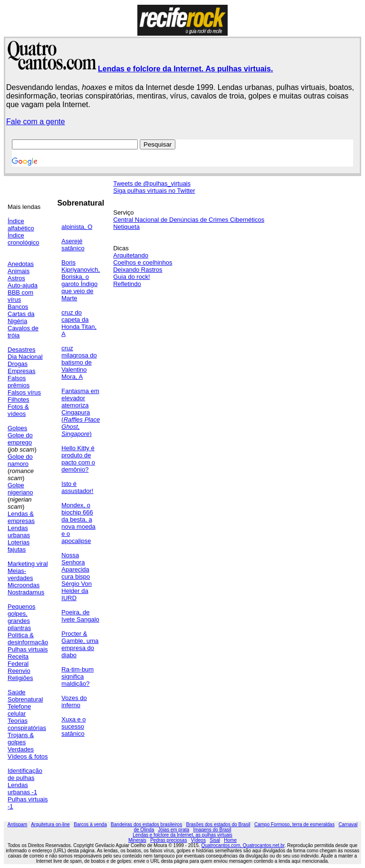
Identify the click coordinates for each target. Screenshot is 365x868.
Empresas (22, 371)
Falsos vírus (24, 392)
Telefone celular (19, 710)
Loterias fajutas (19, 546)
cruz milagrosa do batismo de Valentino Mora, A (79, 362)
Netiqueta (126, 227)
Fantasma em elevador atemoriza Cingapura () (81, 412)
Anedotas (21, 264)
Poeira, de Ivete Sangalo (80, 616)
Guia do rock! (131, 277)
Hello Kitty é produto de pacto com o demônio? (78, 459)
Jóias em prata (174, 830)
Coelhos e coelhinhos (143, 262)
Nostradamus (26, 592)
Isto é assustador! (77, 487)
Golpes (17, 428)
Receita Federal (18, 660)
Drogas (18, 364)
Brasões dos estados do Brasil (218, 824)
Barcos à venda (90, 824)
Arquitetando (131, 255)
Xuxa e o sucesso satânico (73, 726)
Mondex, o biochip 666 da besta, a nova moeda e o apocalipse (78, 523)
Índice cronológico (24, 239)
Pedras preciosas (168, 840)
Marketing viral (28, 564)
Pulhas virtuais (28, 649)
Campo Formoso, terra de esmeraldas (294, 824)
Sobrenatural (25, 699)
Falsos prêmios (19, 382)
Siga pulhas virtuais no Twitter (154, 191)
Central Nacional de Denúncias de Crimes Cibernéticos (189, 220)
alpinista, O (77, 227)
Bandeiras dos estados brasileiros (146, 824)
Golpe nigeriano (20, 489)
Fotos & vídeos (18, 410)
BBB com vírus (20, 296)
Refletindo (127, 284)
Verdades (21, 749)
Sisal (215, 840)
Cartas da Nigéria (21, 317)
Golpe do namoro (20, 460)
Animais (19, 271)
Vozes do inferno (74, 701)
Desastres (22, 350)
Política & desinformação (28, 639)
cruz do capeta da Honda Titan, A (79, 323)
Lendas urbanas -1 (22, 789)
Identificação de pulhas (25, 774)
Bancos (18, 307)
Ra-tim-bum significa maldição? (77, 676)
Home (230, 840)
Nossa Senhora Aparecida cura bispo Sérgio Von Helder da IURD (77, 577)
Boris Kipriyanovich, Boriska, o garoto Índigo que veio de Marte (81, 280)
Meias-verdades (20, 574)
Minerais (137, 840)
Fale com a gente (36, 122)
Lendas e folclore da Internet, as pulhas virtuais (182, 835)
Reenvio (19, 671)
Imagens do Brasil (212, 830)
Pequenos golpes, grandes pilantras (22, 617)
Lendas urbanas (19, 532)
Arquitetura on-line (50, 824)
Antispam (18, 824)
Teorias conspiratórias (27, 724)
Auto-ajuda (23, 285)
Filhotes (19, 399)
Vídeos (198, 840)
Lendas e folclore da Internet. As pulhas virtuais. (185, 69)
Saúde (17, 692)
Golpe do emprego (20, 439)
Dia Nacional (25, 357)
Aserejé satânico (73, 245)
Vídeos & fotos (28, 756)
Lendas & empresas (21, 517)
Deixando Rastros (138, 270)
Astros (16, 278)
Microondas (24, 585)
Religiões (20, 678)
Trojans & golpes (21, 739)
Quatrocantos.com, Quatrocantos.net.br (243, 845)
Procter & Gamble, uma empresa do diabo (80, 644)
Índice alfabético (21, 225)
